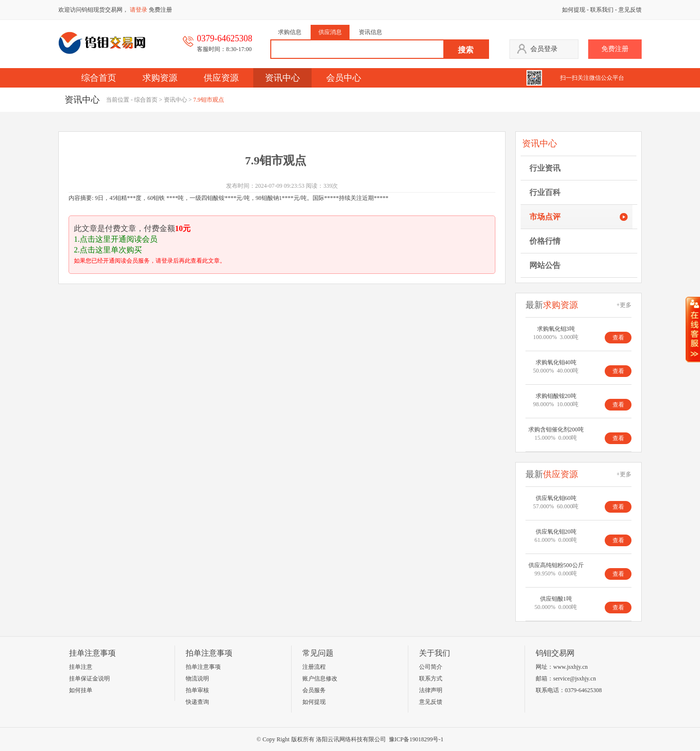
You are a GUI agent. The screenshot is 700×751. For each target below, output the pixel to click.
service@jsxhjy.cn (575, 679)
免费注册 (160, 10)
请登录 (139, 10)
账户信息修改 (320, 679)
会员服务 (314, 690)
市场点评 (545, 217)
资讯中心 (282, 78)
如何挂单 (81, 690)
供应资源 (221, 78)
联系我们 (602, 10)
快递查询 (197, 702)
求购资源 (160, 78)
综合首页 (99, 78)
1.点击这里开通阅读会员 (116, 239)
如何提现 (574, 10)
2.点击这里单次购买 (108, 250)
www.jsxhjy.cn (570, 667)
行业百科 (545, 192)
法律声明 (431, 690)
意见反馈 (630, 10)
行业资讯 (545, 168)
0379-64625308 (583, 690)
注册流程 (314, 667)
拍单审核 (197, 690)
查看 (618, 338)
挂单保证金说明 (89, 679)
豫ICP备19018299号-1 (416, 739)
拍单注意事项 (203, 667)
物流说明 (197, 679)
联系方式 (431, 679)
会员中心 (344, 78)
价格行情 (545, 241)
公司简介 (431, 667)
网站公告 (545, 265)
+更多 (624, 305)
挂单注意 (81, 667)
